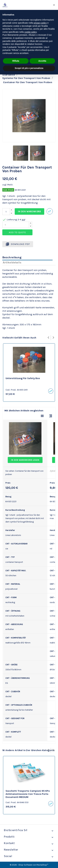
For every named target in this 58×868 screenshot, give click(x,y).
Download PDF (18, 244)
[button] (54, 5)
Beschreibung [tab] (12, 257)
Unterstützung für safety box (23, 378)
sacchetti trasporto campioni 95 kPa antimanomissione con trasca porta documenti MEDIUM (28, 794)
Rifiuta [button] (16, 61)
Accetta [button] (42, 61)
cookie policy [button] (31, 32)
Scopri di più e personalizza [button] (29, 68)
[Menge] (6, 212)
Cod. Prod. (8, 190)
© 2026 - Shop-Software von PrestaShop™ (29, 865)
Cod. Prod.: (11, 390)
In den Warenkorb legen (25, 460)
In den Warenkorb (29, 211)
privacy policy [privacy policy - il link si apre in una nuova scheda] (40, 23)
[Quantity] (16, 225)
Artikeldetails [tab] (12, 262)
